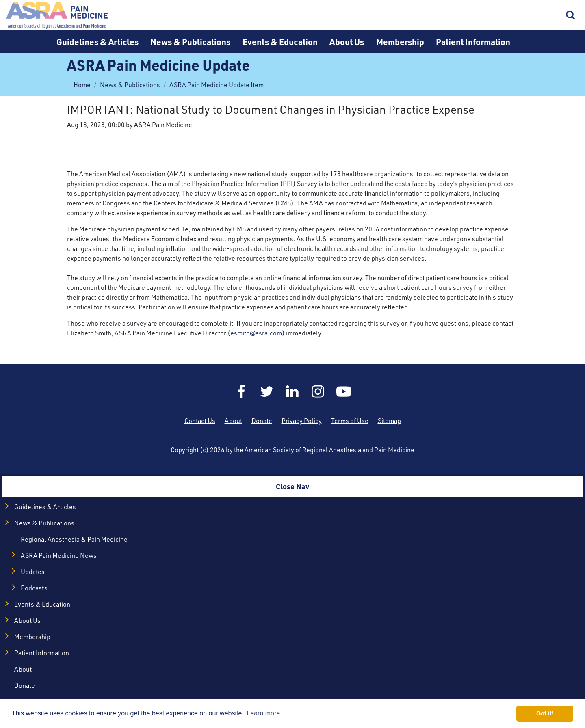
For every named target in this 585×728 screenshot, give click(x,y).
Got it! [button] (545, 713)
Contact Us (200, 421)
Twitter (267, 391)
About (233, 421)
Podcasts (34, 588)
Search (571, 15)
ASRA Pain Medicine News (59, 555)
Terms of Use (350, 421)
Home (57, 15)
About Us (347, 42)
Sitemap (389, 421)
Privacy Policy (302, 421)
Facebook (241, 391)
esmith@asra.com (256, 333)
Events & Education (280, 42)
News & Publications (190, 42)
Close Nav (292, 486)
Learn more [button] (263, 713)
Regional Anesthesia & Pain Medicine (74, 539)
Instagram (318, 391)
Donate (262, 421)
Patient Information (473, 42)
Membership (400, 42)
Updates (33, 572)
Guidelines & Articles (97, 42)
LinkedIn (292, 391)
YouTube (344, 391)
